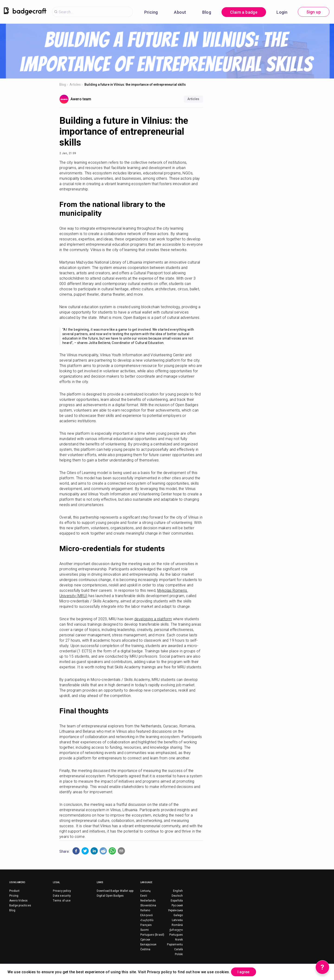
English (178, 891)
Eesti (144, 896)
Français (146, 925)
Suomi (145, 930)
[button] (76, 851)
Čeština (145, 949)
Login (282, 12)
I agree (246, 972)
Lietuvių (146, 891)
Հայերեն (147, 920)
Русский (177, 905)
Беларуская (148, 944)
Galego (178, 915)
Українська (175, 910)
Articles (75, 85)
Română (177, 925)
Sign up (314, 12)
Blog (207, 12)
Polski (179, 954)
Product (14, 891)
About (180, 12)
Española (177, 901)
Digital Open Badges (110, 896)
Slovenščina (148, 905)
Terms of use (62, 901)
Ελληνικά (147, 915)
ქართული (176, 930)
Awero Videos (18, 901)
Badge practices (20, 905)
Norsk (179, 940)
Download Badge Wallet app (115, 891)
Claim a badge (244, 12)
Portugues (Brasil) (152, 935)
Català (178, 949)
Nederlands (148, 901)
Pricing (151, 12)
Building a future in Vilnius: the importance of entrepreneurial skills (135, 85)
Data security (62, 896)
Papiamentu (175, 944)
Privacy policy (62, 891)
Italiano (145, 910)
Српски (145, 940)
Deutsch (177, 896)
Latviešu (177, 920)
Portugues (176, 935)
